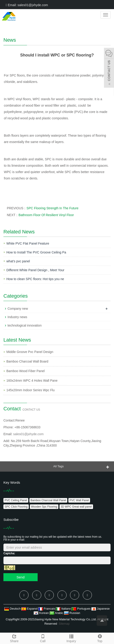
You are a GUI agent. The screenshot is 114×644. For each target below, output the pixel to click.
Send (20, 577)
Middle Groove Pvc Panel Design (30, 352)
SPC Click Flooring (16, 507)
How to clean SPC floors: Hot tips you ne (35, 279)
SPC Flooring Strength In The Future (52, 208)
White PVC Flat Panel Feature (28, 243)
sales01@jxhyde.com (28, 434)
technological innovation (25, 325)
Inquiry (71, 638)
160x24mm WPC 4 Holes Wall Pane (32, 381)
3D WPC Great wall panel (76, 507)
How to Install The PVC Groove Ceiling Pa (36, 252)
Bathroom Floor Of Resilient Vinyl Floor (46, 215)
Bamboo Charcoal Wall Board (27, 361)
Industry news (17, 317)
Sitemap (64, 624)
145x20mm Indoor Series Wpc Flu (31, 390)
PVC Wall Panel (79, 500)
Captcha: (9, 553)
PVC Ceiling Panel (16, 500)
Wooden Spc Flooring (44, 507)
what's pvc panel (18, 261)
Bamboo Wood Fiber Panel (26, 371)
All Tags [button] (58, 466)
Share (14, 638)
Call (43, 638)
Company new (18, 309)
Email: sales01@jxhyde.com (27, 5)
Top (100, 638)
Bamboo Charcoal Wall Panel (48, 500)
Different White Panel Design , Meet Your (35, 270)
